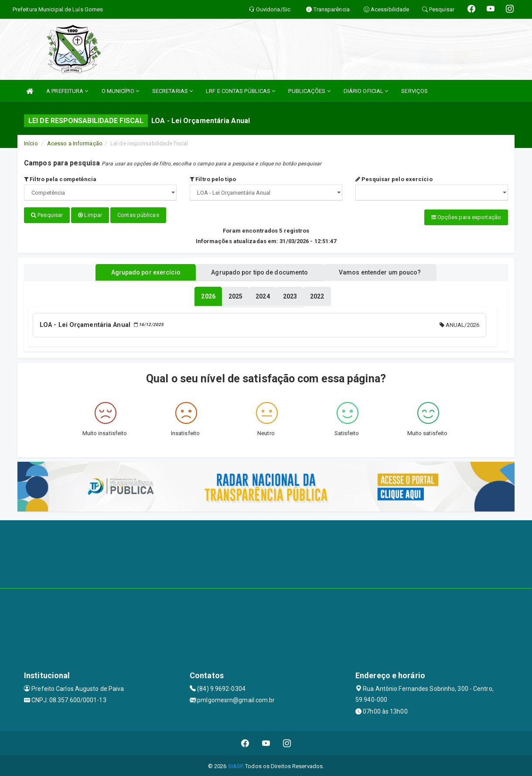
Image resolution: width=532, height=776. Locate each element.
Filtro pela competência (60, 179)
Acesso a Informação (75, 143)
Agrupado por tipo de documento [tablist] (259, 272)
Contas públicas (138, 215)
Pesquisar (47, 215)
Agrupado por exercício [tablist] (140, 272)
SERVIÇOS (414, 91)
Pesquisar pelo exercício (394, 179)
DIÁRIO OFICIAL (366, 91)
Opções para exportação (466, 217)
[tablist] (208, 296)
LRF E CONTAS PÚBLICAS (240, 91)
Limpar (90, 215)
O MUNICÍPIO (120, 91)
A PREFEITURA (67, 91)
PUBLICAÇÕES (309, 91)
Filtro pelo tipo (213, 179)
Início (31, 143)
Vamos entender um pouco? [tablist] (385, 272)
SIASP (235, 765)
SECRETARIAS (172, 91)
